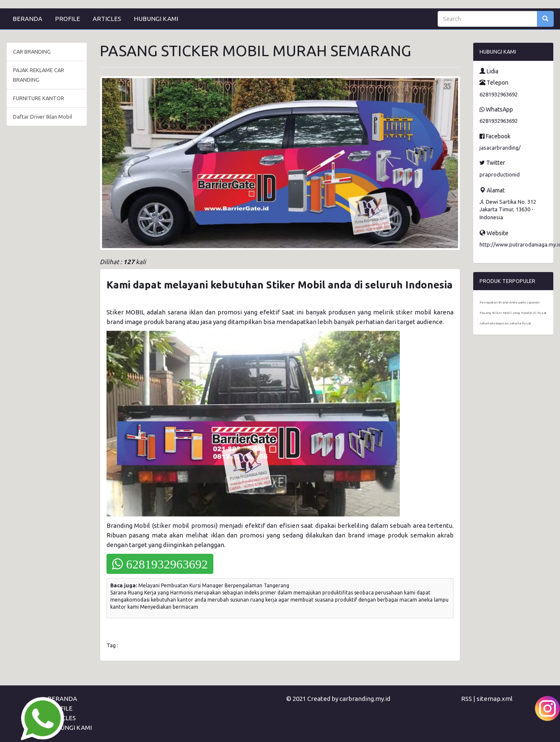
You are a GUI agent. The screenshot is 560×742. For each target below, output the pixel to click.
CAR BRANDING (32, 52)
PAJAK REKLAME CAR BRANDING (39, 75)
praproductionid (500, 174)
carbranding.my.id (365, 699)
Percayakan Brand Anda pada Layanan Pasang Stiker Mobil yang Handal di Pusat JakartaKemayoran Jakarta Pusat (513, 313)
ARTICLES (107, 19)
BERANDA (27, 19)
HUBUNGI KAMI (156, 19)
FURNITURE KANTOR (39, 98)
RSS (467, 699)
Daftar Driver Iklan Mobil (43, 117)
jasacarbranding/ (500, 148)
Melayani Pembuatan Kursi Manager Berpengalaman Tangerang (214, 585)
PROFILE (67, 19)
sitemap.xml (495, 699)
